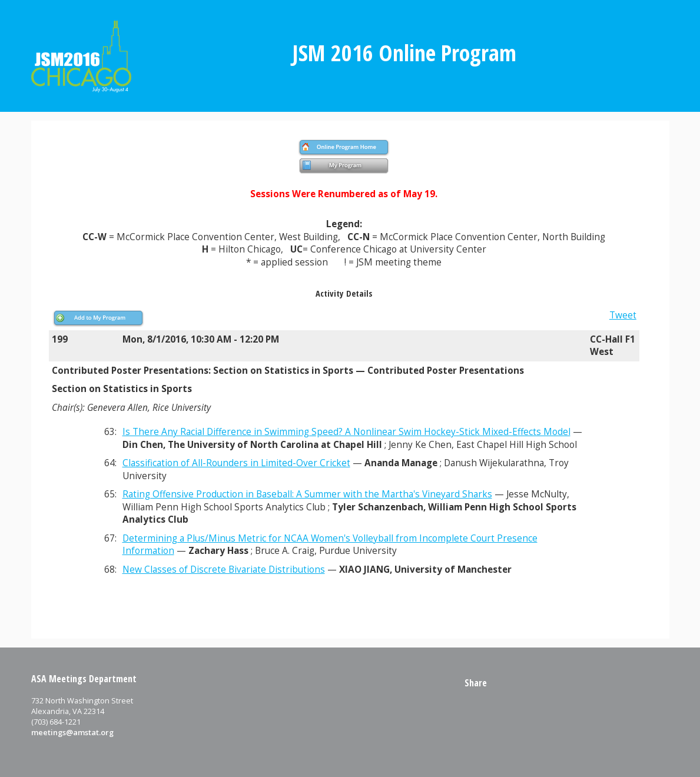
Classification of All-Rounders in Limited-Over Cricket (236, 463)
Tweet (623, 315)
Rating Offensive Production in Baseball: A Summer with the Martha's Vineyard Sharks (307, 494)
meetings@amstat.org (72, 732)
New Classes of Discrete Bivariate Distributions (224, 570)
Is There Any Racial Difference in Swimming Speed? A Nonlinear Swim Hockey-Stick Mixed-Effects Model (346, 432)
